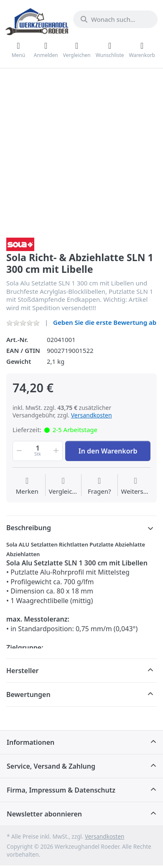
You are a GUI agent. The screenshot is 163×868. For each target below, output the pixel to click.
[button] (18, 451)
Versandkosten (92, 415)
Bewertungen (28, 694)
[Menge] (38, 451)
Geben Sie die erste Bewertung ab (105, 322)
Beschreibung (29, 528)
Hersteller (23, 671)
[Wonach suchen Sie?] (115, 19)
